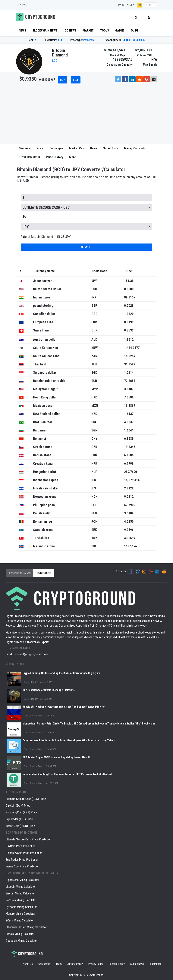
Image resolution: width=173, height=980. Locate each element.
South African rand (46, 356)
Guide (135, 30)
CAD (94, 314)
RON (94, 521)
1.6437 (129, 414)
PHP (94, 505)
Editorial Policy (117, 964)
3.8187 (129, 389)
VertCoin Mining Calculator (21, 900)
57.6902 (130, 505)
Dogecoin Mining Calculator (22, 941)
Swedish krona (43, 530)
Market (88, 30)
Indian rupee (42, 297)
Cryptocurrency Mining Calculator (32, 873)
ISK (94, 546)
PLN (94, 513)
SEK (94, 530)
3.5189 (129, 513)
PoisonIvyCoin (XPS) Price (21, 812)
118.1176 (131, 546)
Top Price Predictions (22, 833)
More (73, 157)
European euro (43, 322)
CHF (94, 330)
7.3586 (129, 397)
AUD (94, 339)
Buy (63, 80)
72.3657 (130, 381)
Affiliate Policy (75, 964)
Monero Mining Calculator (20, 914)
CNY (94, 439)
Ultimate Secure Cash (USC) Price (26, 799)
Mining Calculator (135, 148)
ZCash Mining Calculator (20, 920)
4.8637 (129, 422)
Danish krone (42, 455)
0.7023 (129, 305)
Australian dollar (45, 339)
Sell (76, 80)
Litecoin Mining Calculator (21, 887)
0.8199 (129, 322)
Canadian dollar (44, 314)
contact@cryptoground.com (31, 654)
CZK (94, 447)
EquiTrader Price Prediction (22, 860)
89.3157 (130, 297)
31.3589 (130, 364)
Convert (87, 247)
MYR (95, 389)
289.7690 (131, 472)
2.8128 (129, 488)
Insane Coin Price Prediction (22, 866)
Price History (55, 157)
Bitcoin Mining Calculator (20, 934)
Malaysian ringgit (45, 389)
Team (59, 964)
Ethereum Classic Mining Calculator (26, 927)
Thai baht (40, 364)
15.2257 (130, 356)
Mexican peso (43, 405)
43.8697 (130, 538)
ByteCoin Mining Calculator (21, 907)
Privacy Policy (96, 964)
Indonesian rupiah (46, 480)
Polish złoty (41, 513)
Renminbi (40, 439)
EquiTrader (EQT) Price (19, 819)
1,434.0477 (132, 348)
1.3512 (129, 339)
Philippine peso (44, 505)
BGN (94, 430)
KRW (94, 348)
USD (94, 289)
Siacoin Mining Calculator (20, 893)
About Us (28, 964)
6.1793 (129, 463)
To (24, 216)
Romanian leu (42, 521)
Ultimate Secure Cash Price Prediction (28, 839)
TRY (94, 538)
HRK (94, 463)
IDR (94, 480)
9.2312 (129, 496)
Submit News (137, 964)
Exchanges (56, 148)
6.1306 (129, 455)
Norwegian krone (45, 496)
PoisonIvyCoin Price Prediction (24, 853)
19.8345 (130, 447)
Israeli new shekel (46, 488)
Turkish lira (41, 538)
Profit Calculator (30, 157)
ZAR (94, 356)
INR (94, 297)
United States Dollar (47, 289)
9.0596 (129, 530)
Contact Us (44, 964)
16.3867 (130, 405)
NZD (94, 414)
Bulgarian (40, 430)
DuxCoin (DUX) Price (18, 806)
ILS (94, 488)
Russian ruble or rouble (49, 381)
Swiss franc (41, 330)
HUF (94, 472)
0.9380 (129, 289)
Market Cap (77, 148)
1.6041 (129, 430)
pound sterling (43, 305)
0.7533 (129, 330)
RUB (94, 381)
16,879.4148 (133, 480)
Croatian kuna (43, 463)
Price (40, 148)
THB (94, 364)
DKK (94, 455)
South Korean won (46, 348)
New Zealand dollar (46, 414)
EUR (94, 322)
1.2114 (129, 372)
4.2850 (129, 521)
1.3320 (129, 314)
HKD (94, 397)
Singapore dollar (45, 372)
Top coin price (16, 792)
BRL (94, 422)
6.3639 (129, 439)
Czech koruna (43, 447)
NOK (94, 496)
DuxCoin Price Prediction (20, 846)
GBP (94, 305)
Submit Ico (156, 964)
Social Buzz (111, 148)
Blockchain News (45, 30)
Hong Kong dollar (45, 397)
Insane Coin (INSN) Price (20, 826)
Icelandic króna (44, 546)
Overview (25, 148)
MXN (95, 405)
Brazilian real (42, 422)
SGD (94, 372)
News (22, 30)
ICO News (70, 30)
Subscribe (44, 573)
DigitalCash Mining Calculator (22, 880)
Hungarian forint (45, 472)
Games (120, 30)
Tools (104, 30)
